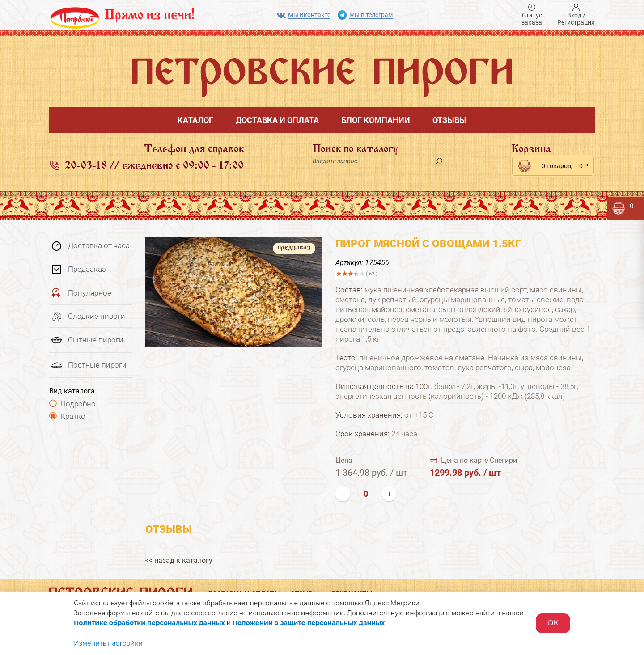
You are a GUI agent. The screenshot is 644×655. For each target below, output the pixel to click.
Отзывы (449, 120)
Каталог (195, 120)
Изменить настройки (108, 643)
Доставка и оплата (277, 120)
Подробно (78, 404)
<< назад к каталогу (179, 560)
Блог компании (376, 120)
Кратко (73, 416)
